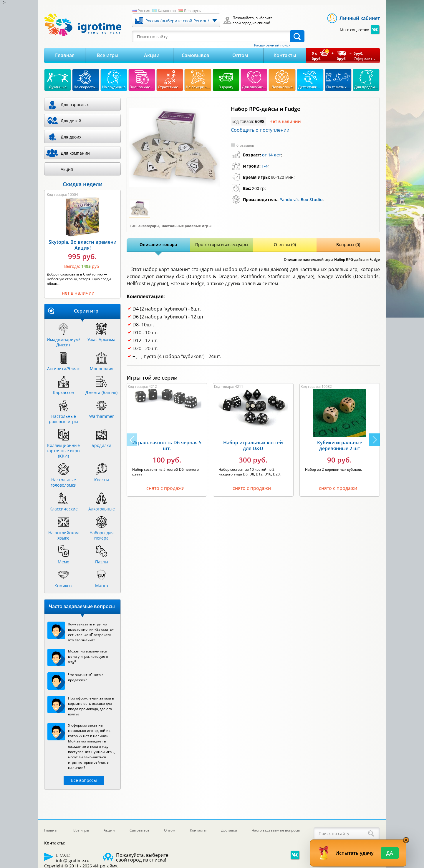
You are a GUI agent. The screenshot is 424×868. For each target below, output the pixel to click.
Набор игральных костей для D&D (253, 445)
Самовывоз (195, 55)
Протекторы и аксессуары (222, 244)
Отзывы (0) (285, 244)
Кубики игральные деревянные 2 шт (340, 445)
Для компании (75, 153)
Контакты (285, 55)
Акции (152, 55)
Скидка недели (83, 184)
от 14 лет (271, 155)
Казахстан (167, 11)
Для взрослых (75, 105)
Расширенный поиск (272, 45)
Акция (67, 169)
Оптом (240, 55)
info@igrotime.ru (73, 861)
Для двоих (71, 137)
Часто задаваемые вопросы (276, 830)
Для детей (71, 121)
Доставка (229, 830)
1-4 (265, 166)
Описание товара (158, 244)
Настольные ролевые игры (187, 226)
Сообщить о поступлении (260, 130)
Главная (65, 55)
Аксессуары (149, 226)
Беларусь (193, 11)
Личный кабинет (360, 18)
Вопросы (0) (348, 244)
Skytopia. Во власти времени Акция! (83, 245)
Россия (144, 11)
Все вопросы (84, 780)
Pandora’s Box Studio (301, 200)
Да (390, 853)
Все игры (108, 55)
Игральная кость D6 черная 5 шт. (167, 445)
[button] (375, 440)
